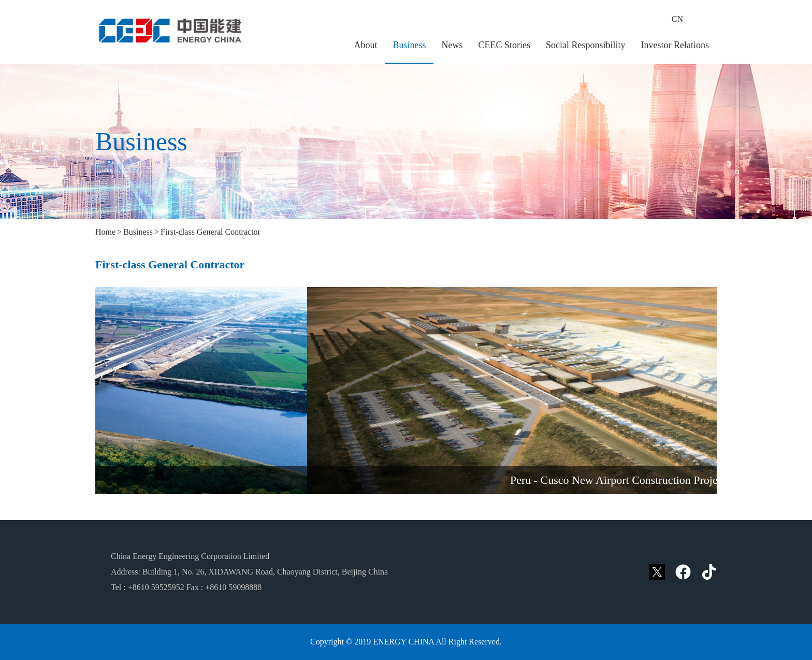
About (365, 45)
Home (105, 232)
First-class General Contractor (211, 232)
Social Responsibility (586, 45)
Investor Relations (675, 45)
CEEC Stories (504, 45)
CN (677, 19)
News (452, 45)
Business (409, 45)
